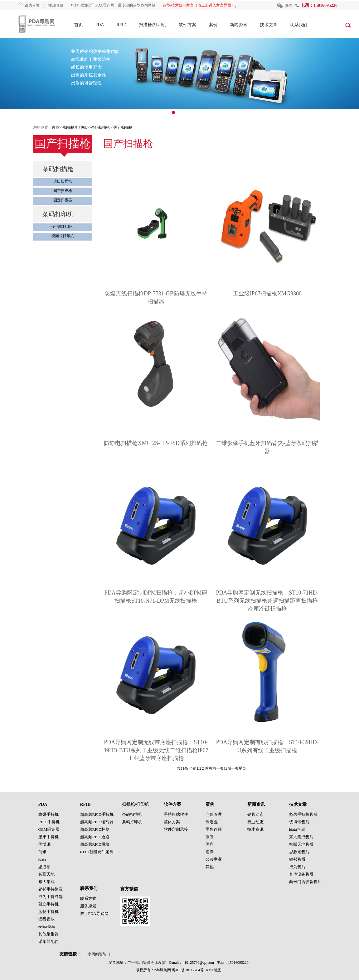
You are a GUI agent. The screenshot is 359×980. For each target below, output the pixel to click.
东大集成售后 (301, 837)
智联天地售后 (301, 844)
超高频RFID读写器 (97, 822)
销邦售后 (297, 859)
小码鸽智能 (97, 954)
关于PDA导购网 (94, 913)
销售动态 (255, 814)
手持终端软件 (176, 814)
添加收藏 (56, 5)
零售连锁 (214, 829)
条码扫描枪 (100, 127)
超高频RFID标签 (95, 829)
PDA (100, 25)
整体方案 (172, 822)
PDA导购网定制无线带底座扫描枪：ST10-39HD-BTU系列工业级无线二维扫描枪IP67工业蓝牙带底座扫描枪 (156, 750)
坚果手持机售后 (303, 814)
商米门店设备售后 (305, 882)
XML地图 (213, 970)
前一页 (218, 768)
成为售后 (297, 867)
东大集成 (46, 882)
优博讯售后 (299, 822)
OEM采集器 (49, 829)
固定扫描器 (63, 200)
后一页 (233, 768)
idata (42, 859)
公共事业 (214, 859)
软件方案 (187, 25)
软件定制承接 (176, 829)
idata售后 (297, 829)
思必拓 (44, 867)
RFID (122, 25)
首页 (79, 25)
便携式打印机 (63, 227)
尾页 (242, 768)
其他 (210, 867)
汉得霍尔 (46, 919)
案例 (213, 25)
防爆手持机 (49, 814)
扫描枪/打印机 (153, 25)
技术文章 (269, 25)
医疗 (210, 844)
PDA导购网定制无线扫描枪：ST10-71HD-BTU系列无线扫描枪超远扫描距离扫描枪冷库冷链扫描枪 (267, 601)
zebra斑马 (47, 927)
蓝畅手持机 (49, 912)
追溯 (210, 852)
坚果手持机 (49, 837)
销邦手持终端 (51, 889)
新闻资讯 (239, 25)
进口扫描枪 (63, 181)
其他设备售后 (301, 874)
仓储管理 (214, 814)
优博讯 (44, 844)
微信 (289, 6)
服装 (210, 837)
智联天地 (46, 874)
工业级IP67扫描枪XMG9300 (267, 294)
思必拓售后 (299, 852)
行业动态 (255, 822)
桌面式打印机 (63, 236)
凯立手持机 (49, 904)
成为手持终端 (51, 897)
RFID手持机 (49, 822)
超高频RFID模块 (95, 844)
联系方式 (88, 899)
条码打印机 (58, 214)
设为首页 (32, 5)
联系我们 (298, 25)
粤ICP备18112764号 (188, 970)
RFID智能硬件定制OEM (102, 852)
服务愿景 (88, 906)
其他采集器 (49, 934)
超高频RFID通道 (95, 837)
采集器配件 (49, 942)
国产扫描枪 (123, 127)
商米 (42, 852)
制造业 (212, 822)
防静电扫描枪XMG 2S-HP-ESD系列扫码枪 (156, 443)
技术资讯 (255, 829)
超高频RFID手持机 (97, 814)
